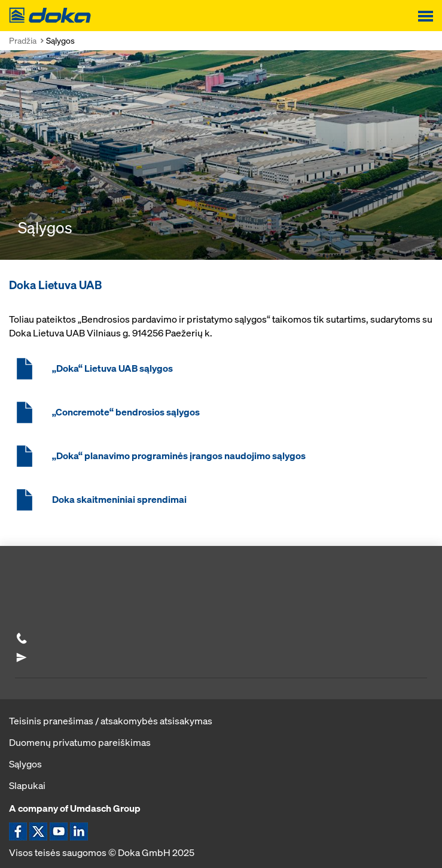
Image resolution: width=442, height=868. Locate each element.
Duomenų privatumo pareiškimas (80, 742)
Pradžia (23, 40)
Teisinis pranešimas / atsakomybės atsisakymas (111, 721)
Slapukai (27, 785)
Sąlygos (25, 764)
